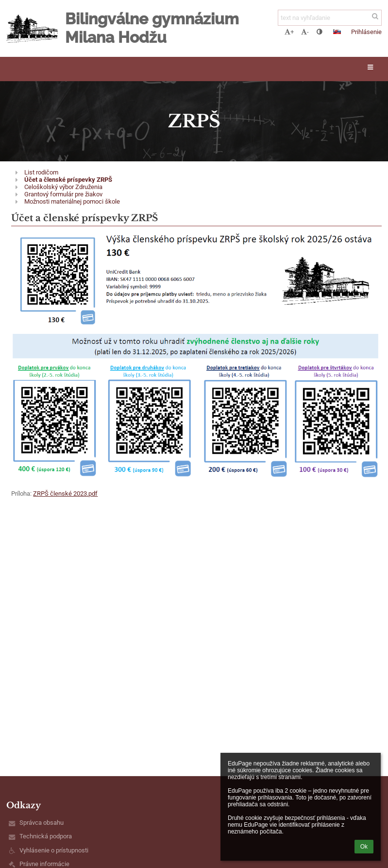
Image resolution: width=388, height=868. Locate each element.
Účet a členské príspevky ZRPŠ (68, 180)
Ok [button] (364, 847)
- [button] (305, 32)
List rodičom (41, 172)
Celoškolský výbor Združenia (63, 187)
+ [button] (289, 32)
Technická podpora (46, 836)
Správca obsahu (42, 823)
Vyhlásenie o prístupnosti (54, 850)
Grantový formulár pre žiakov (63, 194)
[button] (337, 32)
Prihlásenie (366, 32)
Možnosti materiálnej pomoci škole (72, 201)
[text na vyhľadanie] (330, 18)
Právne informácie (44, 864)
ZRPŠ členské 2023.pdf (65, 494)
